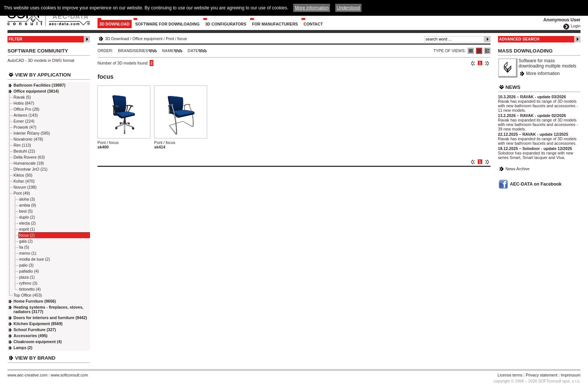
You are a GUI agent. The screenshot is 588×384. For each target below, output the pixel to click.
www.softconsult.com (69, 375)
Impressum (571, 375)
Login (576, 26)
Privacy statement (542, 375)
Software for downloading (168, 24)
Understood (348, 8)
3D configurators (226, 24)
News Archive (518, 169)
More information (543, 73)
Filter (16, 39)
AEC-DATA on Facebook (536, 184)
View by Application (43, 75)
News (513, 87)
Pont (170, 39)
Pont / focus (108, 142)
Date (193, 51)
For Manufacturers (275, 24)
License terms (510, 375)
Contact (313, 24)
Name (168, 51)
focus (182, 39)
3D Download (115, 24)
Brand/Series (133, 51)
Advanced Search (519, 39)
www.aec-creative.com (28, 375)
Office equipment (147, 39)
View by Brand (35, 358)
